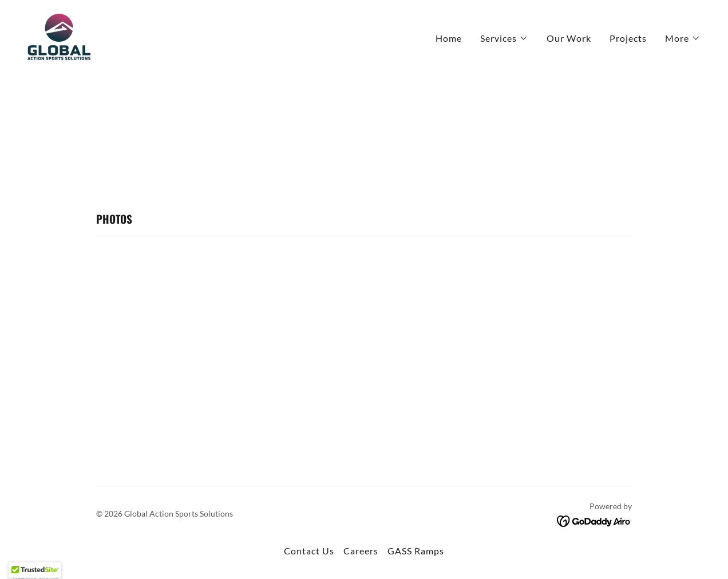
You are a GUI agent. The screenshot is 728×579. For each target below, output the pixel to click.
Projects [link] (628, 38)
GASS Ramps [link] (416, 551)
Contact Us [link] (309, 551)
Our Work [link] (569, 38)
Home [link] (449, 38)
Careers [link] (361, 551)
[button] (504, 38)
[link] (59, 36)
